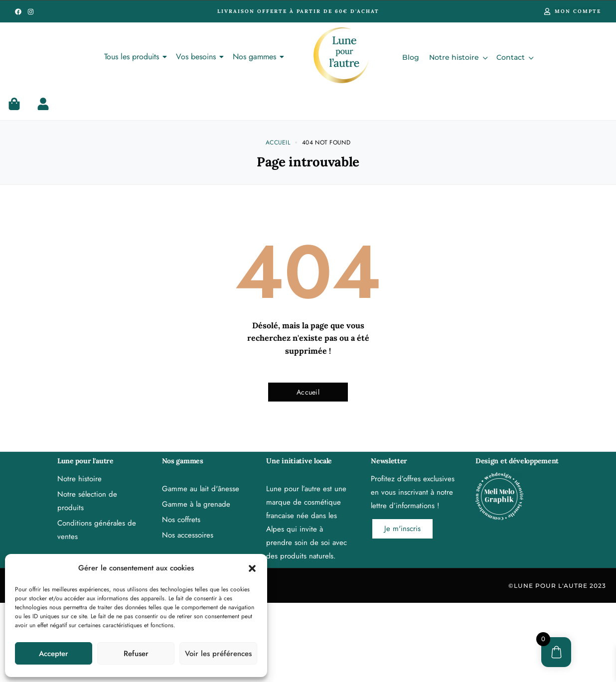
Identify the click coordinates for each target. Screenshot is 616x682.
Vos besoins (198, 57)
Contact (514, 57)
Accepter (54, 654)
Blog (411, 57)
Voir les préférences (218, 654)
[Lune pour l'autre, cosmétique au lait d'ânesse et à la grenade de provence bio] (341, 55)
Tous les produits (133, 57)
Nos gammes (256, 57)
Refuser (136, 654)
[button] (252, 568)
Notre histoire (458, 57)
